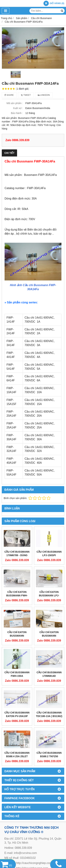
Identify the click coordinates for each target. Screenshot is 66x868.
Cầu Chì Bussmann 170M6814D (49, 674)
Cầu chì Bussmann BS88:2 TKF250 (49, 735)
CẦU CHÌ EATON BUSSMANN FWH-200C (17, 595)
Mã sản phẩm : (15, 103)
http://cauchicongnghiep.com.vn (36, 843)
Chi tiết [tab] (9, 153)
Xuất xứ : (18, 108)
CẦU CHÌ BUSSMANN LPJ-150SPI (49, 554)
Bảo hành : (17, 113)
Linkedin (44, 95)
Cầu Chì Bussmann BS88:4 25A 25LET (17, 735)
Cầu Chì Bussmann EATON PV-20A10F (17, 714)
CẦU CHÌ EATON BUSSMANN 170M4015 (49, 636)
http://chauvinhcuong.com (32, 848)
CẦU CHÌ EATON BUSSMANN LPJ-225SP (49, 595)
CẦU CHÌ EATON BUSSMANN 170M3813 (17, 636)
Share (9, 95)
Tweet (26, 95)
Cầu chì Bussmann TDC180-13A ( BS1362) (49, 694)
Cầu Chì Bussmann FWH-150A (17, 674)
